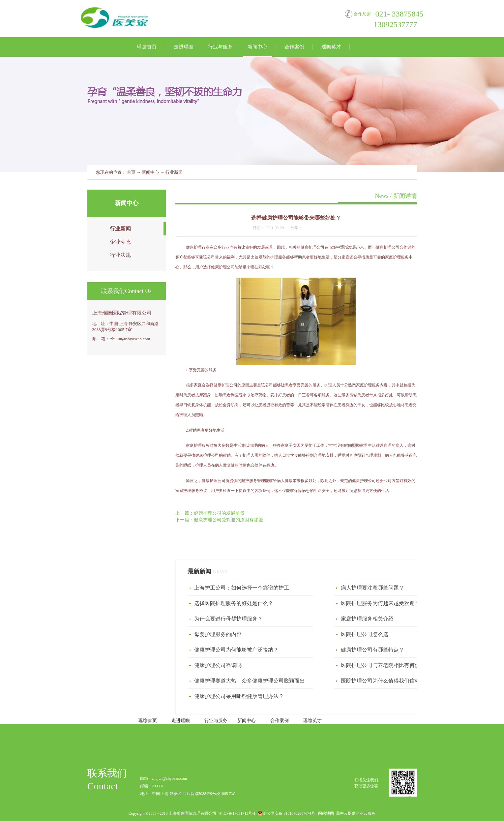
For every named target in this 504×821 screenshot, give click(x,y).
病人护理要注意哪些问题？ (372, 588)
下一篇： (219, 520)
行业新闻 (174, 172)
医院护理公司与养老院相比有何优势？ (386, 665)
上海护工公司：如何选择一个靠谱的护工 (242, 588)
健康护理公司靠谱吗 (218, 665)
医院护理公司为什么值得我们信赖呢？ (386, 681)
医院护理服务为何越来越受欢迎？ (380, 603)
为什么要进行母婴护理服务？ (228, 619)
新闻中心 (150, 172)
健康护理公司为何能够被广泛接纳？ (236, 650)
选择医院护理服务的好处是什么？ (234, 603)
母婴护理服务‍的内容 (218, 634)
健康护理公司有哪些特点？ (372, 650)
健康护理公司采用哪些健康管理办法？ (239, 696)
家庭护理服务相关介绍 (367, 619)
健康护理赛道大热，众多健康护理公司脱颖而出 (250, 681)
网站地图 (325, 813)
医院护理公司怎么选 (365, 634)
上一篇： (210, 513)
